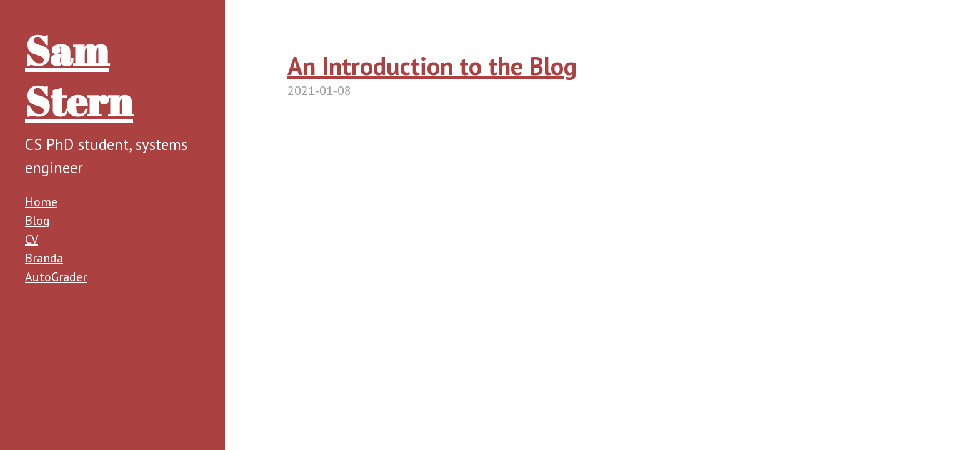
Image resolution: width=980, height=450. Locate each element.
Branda (44, 258)
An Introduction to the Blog (432, 66)
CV (32, 239)
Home (41, 202)
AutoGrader (56, 277)
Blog (37, 221)
